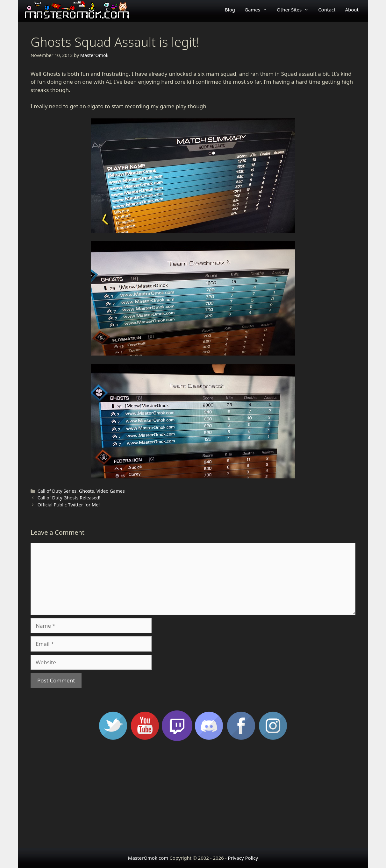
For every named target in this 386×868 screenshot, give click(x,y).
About (352, 10)
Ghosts (86, 491)
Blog (230, 10)
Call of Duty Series (57, 491)
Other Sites (295, 10)
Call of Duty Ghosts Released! (69, 498)
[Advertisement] (193, 797)
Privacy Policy (243, 858)
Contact (327, 10)
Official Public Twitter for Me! (69, 505)
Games (258, 10)
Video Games (111, 491)
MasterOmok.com (148, 858)
